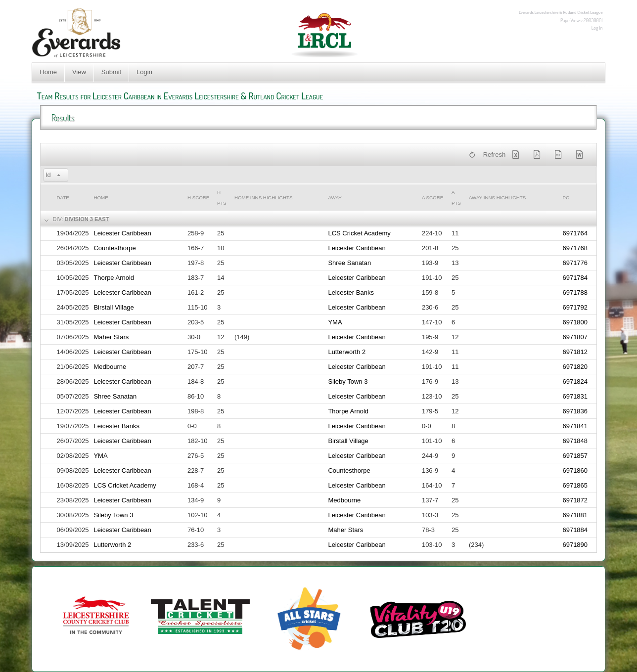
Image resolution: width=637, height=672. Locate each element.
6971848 (575, 441)
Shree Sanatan (349, 263)
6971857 (575, 456)
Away (335, 198)
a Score (432, 198)
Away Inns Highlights (497, 198)
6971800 (575, 322)
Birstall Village (114, 307)
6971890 (575, 545)
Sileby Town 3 (348, 381)
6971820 (575, 367)
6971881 (575, 515)
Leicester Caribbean (122, 233)
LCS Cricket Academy (359, 233)
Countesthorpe (114, 248)
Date (63, 198)
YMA (335, 322)
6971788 (575, 292)
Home (48, 72)
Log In (597, 28)
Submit (111, 72)
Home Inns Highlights (264, 198)
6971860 (575, 470)
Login (144, 72)
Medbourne (110, 367)
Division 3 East (87, 219)
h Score (198, 198)
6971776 (575, 263)
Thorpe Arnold (114, 278)
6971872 (575, 500)
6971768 (575, 248)
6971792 (575, 307)
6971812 (575, 352)
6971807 (575, 337)
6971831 (575, 396)
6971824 (575, 381)
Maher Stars (111, 337)
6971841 (575, 426)
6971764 (575, 233)
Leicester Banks (351, 292)
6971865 (575, 485)
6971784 (575, 278)
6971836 (575, 411)
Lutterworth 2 (347, 352)
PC (566, 198)
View (79, 72)
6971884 (575, 530)
